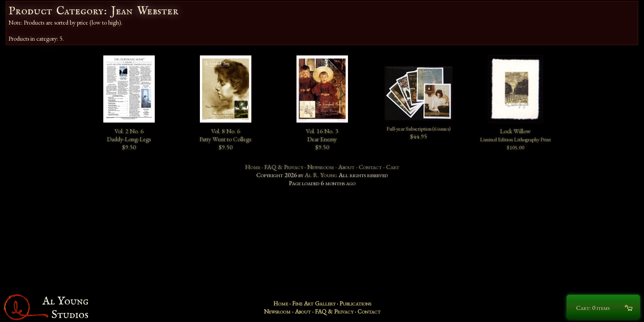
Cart (393, 167)
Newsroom (321, 167)
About (346, 167)
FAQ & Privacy (284, 167)
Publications (355, 303)
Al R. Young (321, 175)
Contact (370, 167)
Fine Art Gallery (314, 303)
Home (253, 167)
